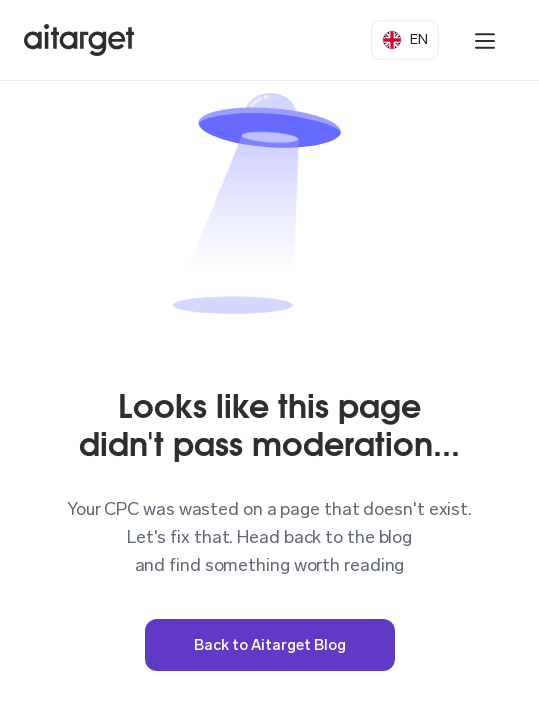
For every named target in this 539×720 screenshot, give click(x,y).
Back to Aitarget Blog (270, 645)
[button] (405, 40)
